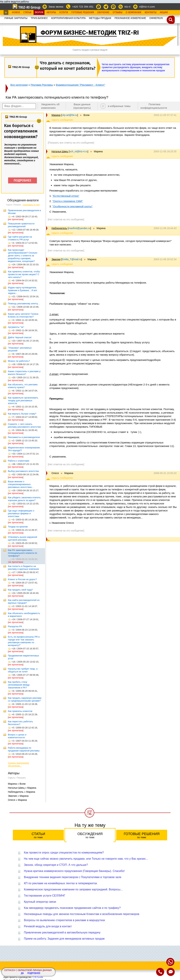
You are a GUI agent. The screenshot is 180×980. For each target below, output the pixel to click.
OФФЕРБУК (156, 18)
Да (22, 973)
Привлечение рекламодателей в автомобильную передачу (62, 932)
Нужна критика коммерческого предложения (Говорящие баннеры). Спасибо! (74, 871)
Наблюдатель (59, 228)
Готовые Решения (83, 12)
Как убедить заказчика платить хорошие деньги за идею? (24, 499)
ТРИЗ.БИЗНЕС (39, 18)
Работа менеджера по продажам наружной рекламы (24, 749)
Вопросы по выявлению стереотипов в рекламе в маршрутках (65, 920)
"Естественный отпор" (66, 196)
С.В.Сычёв (38, 977)
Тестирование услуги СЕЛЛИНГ (45, 896)
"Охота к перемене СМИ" (68, 201)
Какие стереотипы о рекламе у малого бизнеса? (24, 373)
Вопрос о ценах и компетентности (17, 736)
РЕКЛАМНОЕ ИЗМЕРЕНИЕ (130, 18)
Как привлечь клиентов (20, 711)
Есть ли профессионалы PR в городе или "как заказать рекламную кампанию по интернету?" (24, 641)
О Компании (134, 12)
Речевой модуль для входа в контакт (48, 926)
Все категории (19, 85)
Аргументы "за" (16, 327)
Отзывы (118, 12)
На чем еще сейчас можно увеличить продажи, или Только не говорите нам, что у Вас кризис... (86, 859)
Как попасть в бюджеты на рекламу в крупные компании (23, 568)
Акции (164, 12)
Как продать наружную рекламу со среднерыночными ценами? (25, 699)
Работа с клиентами (19, 461)
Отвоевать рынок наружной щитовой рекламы (22, 538)
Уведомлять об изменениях (50, 106)
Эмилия (56, 259)
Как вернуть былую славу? (22, 414)
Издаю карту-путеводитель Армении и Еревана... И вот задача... (23, 290)
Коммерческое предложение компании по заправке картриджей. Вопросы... (73, 889)
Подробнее (34, 973)
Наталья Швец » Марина (22, 788)
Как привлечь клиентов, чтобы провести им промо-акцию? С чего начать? (24, 274)
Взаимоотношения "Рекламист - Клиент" (81, 85)
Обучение (103, 12)
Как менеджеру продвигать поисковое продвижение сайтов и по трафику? (72, 908)
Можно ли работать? (19, 361)
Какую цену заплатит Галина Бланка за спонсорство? (23, 315)
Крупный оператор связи (40, 902)
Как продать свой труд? (20, 590)
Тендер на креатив (18, 527)
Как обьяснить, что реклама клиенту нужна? (23, 386)
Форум (39, 12)
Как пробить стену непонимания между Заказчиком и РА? (19, 685)
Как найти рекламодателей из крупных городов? (24, 601)
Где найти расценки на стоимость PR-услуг (20, 238)
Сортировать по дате (31, 205)
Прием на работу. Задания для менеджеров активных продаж (64, 939)
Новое (16, 12)
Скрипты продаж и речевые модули (90, 50)
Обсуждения (90, 835)
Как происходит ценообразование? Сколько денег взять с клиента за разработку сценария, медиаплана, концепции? (23, 256)
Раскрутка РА (15, 626)
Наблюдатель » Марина (22, 792)
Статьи (27, 12)
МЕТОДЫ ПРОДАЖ (100, 18)
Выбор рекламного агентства (23, 471)
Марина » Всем (17, 784)
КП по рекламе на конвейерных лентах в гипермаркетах (61, 883)
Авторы (51, 12)
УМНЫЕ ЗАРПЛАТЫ (16, 18)
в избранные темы (119, 106)
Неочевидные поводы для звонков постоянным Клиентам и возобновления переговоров (82, 914)
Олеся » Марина (17, 800)
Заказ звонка (56, 7)
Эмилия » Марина (18, 796)
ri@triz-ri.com (147, 7)
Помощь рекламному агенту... (24, 304)
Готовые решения (142, 835)
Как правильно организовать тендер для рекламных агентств (23, 400)
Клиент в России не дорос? (22, 579)
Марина (56, 115)
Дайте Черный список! (20, 337)
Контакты (151, 12)
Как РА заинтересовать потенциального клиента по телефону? (22, 553)
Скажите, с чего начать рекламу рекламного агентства (24, 425)
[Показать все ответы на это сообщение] (71, 143)
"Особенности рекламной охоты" (72, 206)
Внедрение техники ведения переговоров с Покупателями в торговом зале (73, 877)
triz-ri (127, 7)
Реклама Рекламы (42, 85)
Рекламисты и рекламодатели (24, 437)
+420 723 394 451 (83, 7)
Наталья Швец (60, 151)
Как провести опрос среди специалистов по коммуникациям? (64, 853)
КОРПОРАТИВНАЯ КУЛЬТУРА (68, 18)
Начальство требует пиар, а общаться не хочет (23, 670)
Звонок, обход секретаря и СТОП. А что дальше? (56, 865)
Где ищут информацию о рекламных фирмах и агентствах (21, 513)
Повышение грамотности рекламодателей (21, 225)
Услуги (64, 12)
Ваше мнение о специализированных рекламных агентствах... (21, 484)
